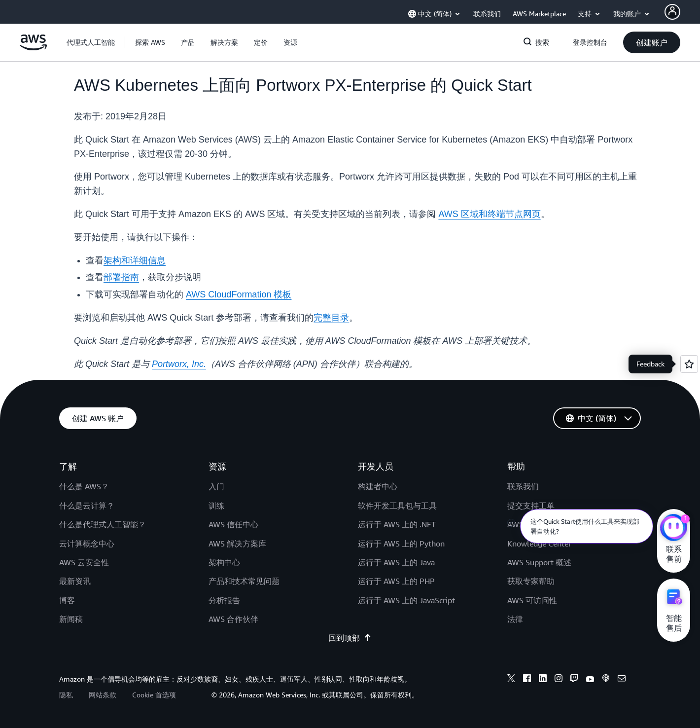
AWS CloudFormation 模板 (239, 294)
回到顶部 (350, 638)
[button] (150, 42)
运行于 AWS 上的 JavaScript (406, 600)
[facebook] (527, 680)
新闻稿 (71, 619)
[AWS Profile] (672, 12)
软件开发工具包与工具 (397, 506)
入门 (216, 486)
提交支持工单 (531, 506)
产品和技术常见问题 (244, 581)
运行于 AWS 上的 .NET (397, 524)
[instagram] (559, 680)
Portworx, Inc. (179, 364)
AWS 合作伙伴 (233, 619)
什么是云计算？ (87, 506)
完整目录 (331, 318)
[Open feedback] (689, 364)
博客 (67, 600)
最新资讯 (75, 581)
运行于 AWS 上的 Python (401, 544)
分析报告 (224, 600)
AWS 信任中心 (233, 524)
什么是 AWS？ (84, 486)
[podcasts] (606, 680)
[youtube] (590, 680)
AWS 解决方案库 (237, 544)
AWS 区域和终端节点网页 (489, 214)
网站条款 (103, 695)
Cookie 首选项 (154, 695)
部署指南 (121, 277)
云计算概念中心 (87, 544)
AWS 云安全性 (84, 562)
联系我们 (523, 486)
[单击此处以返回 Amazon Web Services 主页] (33, 48)
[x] (511, 680)
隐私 (66, 695)
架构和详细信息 (135, 260)
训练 (216, 506)
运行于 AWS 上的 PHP (396, 581)
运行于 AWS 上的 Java (396, 562)
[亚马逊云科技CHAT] (674, 529)
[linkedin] (543, 680)
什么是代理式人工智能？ (103, 524)
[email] (622, 680)
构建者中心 (378, 486)
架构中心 (224, 562)
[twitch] (574, 680)
